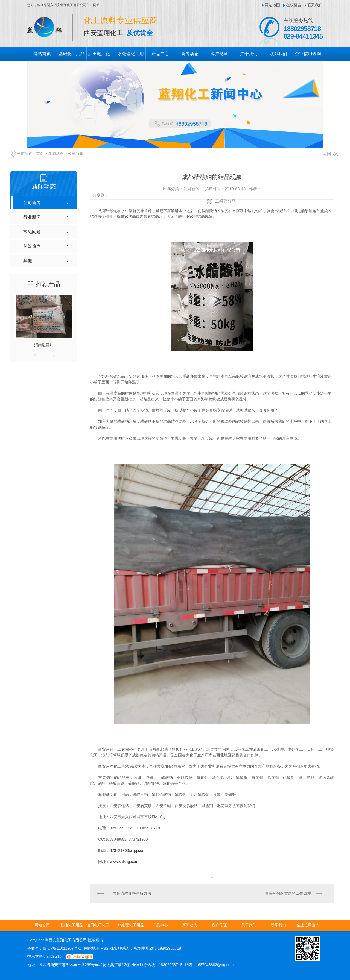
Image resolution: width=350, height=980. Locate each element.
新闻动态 (190, 54)
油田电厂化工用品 (102, 925)
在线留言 (294, 5)
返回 (330, 154)
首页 (40, 154)
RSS (105, 949)
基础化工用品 (72, 54)
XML (114, 949)
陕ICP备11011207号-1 (62, 949)
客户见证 (219, 54)
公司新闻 (75, 154)
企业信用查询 (308, 54)
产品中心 (160, 54)
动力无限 (54, 957)
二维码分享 (225, 201)
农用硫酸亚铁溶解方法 (132, 894)
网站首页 (42, 54)
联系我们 (315, 5)
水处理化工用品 (131, 925)
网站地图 (272, 5)
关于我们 (249, 54)
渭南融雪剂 (44, 345)
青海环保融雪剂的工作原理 (288, 894)
